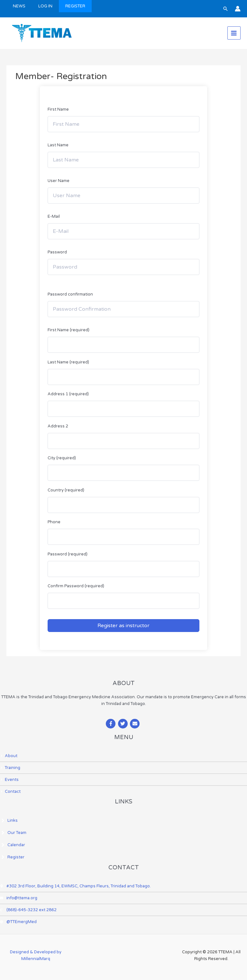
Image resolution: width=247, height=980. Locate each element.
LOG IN (45, 6)
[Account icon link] (238, 9)
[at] (18, 922)
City (62, 458)
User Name (59, 181)
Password (57, 252)
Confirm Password (76, 586)
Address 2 (58, 426)
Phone (54, 522)
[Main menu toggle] (234, 33)
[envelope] (136, 724)
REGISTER (75, 6)
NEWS (19, 6)
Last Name (58, 145)
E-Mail (54, 216)
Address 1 (68, 394)
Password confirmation (70, 294)
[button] (225, 9)
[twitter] (124, 724)
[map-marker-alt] (75, 886)
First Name (58, 109)
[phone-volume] (28, 910)
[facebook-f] (111, 724)
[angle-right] (9, 756)
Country (66, 490)
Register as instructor (123, 626)
